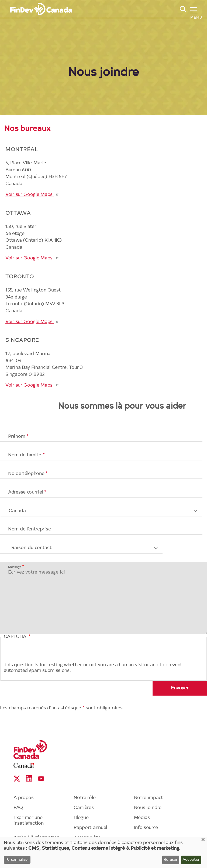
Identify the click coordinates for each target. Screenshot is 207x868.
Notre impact (149, 798)
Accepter (191, 860)
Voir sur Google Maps (32, 195)
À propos (24, 798)
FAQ (18, 808)
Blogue (81, 818)
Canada (24, 765)
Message (15, 567)
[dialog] (103, 853)
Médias (142, 818)
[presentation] (45, 652)
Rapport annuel (90, 828)
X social (17, 778)
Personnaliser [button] (17, 860)
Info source (146, 828)
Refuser (171, 860)
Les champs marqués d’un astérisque (41, 708)
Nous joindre (148, 808)
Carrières (84, 808)
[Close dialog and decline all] (203, 840)
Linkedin (29, 778)
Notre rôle (84, 798)
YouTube (41, 778)
